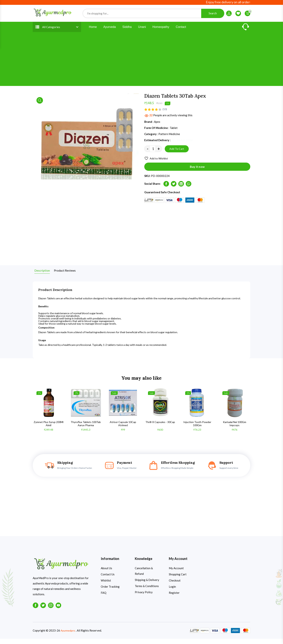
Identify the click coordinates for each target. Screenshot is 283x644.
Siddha (127, 27)
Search (213, 14)
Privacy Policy (144, 597)
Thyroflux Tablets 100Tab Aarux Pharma (86, 429)
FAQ (104, 598)
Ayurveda (110, 27)
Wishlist (106, 586)
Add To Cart (177, 149)
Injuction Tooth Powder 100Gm (197, 429)
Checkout (175, 586)
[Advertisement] (141, 60)
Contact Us (108, 579)
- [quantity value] (148, 150)
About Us (106, 573)
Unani (142, 27)
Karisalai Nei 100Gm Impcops (235, 429)
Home (93, 27)
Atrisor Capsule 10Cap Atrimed (123, 429)
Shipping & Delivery (147, 585)
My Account (176, 573)
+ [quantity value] (159, 150)
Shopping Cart (178, 579)
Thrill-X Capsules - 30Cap (160, 427)
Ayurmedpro (68, 636)
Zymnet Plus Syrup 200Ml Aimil (49, 429)
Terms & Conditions (147, 591)
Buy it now (197, 169)
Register (174, 598)
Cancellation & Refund (144, 576)
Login (172, 592)
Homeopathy (161, 27)
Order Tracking (110, 592)
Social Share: (152, 186)
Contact (181, 27)
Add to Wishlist (157, 159)
